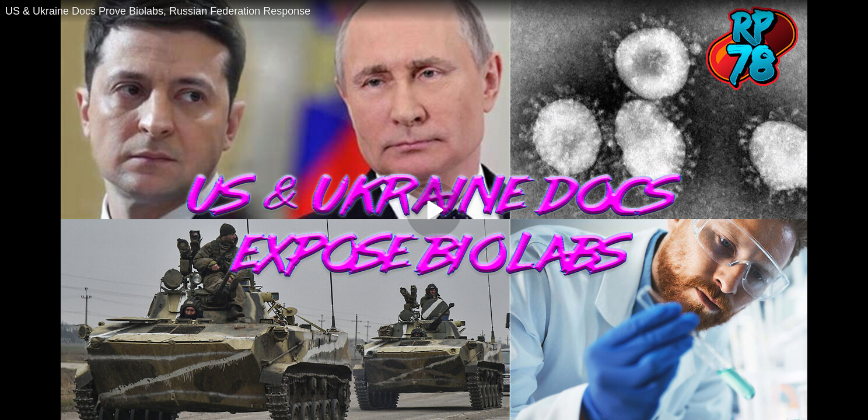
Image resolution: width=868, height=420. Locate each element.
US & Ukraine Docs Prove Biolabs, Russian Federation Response (158, 11)
